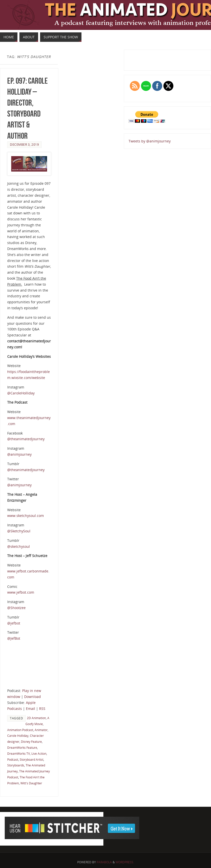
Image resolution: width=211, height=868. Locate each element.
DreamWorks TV (19, 753)
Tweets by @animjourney (150, 141)
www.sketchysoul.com (26, 516)
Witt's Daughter (31, 783)
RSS (42, 709)
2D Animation (36, 718)
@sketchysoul (19, 546)
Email (31, 709)
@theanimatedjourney (26, 439)
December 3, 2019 (24, 144)
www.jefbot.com (21, 592)
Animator (41, 730)
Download (33, 697)
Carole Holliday (18, 736)
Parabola (104, 862)
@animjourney (19, 454)
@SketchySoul (19, 531)
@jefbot (14, 623)
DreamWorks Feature (22, 747)
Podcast (13, 759)
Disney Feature (31, 742)
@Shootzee (16, 608)
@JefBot (14, 638)
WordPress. (125, 862)
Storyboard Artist (32, 759)
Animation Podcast (20, 730)
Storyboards (16, 765)
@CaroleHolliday (21, 393)
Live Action (39, 753)
